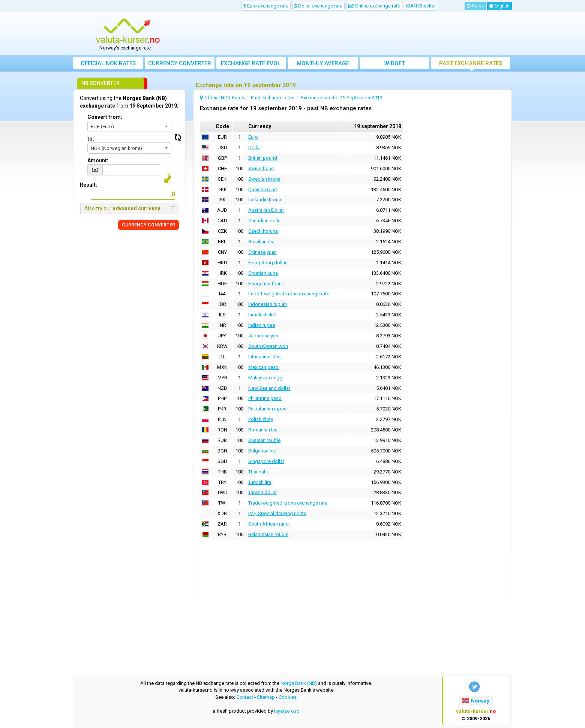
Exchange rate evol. (251, 63)
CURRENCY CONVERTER (148, 225)
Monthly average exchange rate (323, 65)
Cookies (288, 697)
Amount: (98, 160)
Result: (88, 185)
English (499, 6)
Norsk (475, 6)
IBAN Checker (421, 6)
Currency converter (180, 63)
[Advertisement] (348, 34)
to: (91, 139)
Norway (476, 701)
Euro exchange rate (266, 6)
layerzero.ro (287, 711)
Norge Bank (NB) (299, 683)
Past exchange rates (471, 63)
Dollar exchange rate (318, 6)
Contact (245, 697)
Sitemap (266, 697)
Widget (395, 63)
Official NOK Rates (108, 63)
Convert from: (105, 117)
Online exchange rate (374, 6)
